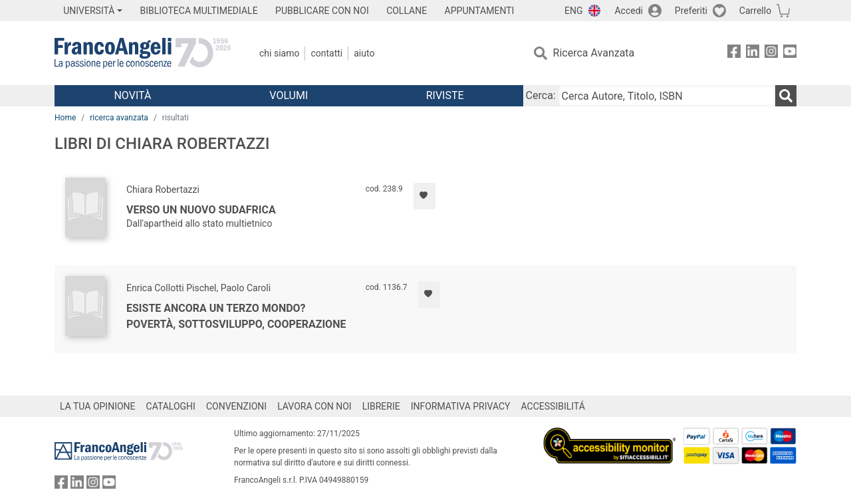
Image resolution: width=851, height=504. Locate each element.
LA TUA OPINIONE (98, 406)
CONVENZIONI (236, 406)
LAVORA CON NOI (314, 406)
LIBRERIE (381, 406)
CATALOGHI (171, 406)
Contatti (326, 53)
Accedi (629, 11)
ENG (573, 11)
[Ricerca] (786, 96)
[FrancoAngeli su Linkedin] (753, 54)
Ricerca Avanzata (594, 53)
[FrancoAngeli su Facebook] (734, 54)
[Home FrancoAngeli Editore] (143, 53)
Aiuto (364, 53)
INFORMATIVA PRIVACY (461, 406)
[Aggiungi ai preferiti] (425, 196)
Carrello (755, 11)
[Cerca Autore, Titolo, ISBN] (667, 96)
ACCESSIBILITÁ (553, 406)
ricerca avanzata (119, 118)
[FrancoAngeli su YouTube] (790, 54)
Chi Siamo (279, 53)
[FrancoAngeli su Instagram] (771, 54)
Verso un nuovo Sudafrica (201, 210)
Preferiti (691, 11)
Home (65, 118)
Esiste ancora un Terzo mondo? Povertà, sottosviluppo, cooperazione (236, 316)
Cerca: (541, 95)
